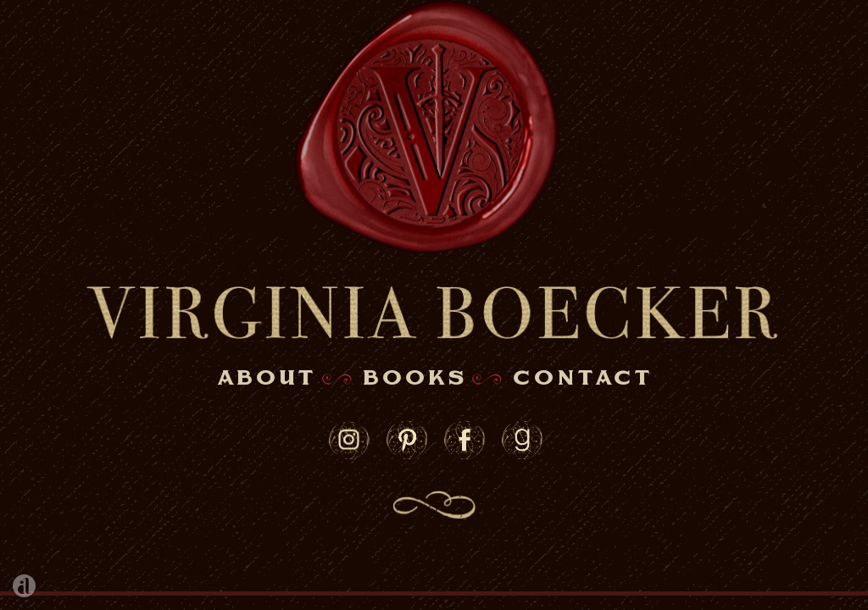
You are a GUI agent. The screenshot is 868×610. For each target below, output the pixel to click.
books (414, 379)
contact (582, 379)
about (266, 379)
